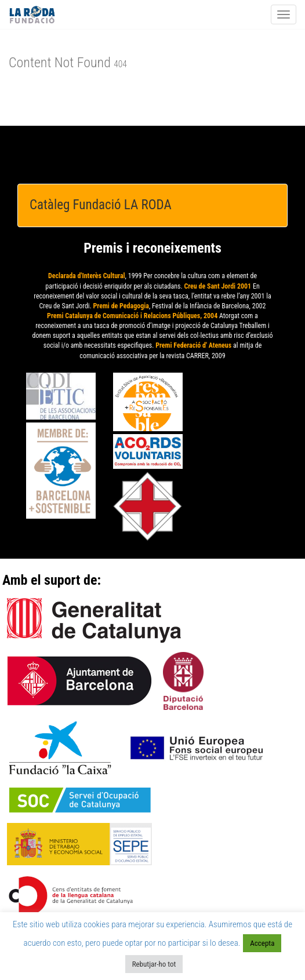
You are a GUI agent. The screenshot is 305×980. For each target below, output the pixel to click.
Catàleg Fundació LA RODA (101, 205)
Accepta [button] (262, 943)
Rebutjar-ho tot (154, 964)
